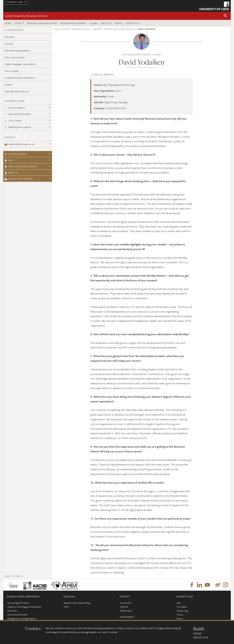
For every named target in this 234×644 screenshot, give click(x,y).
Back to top (13, 576)
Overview (10, 37)
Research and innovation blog (77, 603)
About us (106, 23)
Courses (9, 44)
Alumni (94, 23)
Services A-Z (126, 603)
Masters (97, 29)
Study (18, 23)
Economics (12, 611)
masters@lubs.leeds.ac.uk (19, 144)
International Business (17, 615)
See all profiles (103, 75)
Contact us (132, 23)
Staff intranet (126, 611)
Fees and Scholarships (21, 166)
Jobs (179, 603)
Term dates (182, 607)
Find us (180, 615)
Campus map (182, 611)
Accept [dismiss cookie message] (199, 628)
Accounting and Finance (18, 603)
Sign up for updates (19, 179)
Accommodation (15, 108)
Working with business (73, 23)
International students (18, 114)
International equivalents (17, 50)
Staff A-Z (124, 607)
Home (8, 23)
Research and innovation (42, 23)
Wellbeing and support (18, 127)
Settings (197, 633)
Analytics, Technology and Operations (24, 607)
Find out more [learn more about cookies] (201, 637)
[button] (225, 16)
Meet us (11, 173)
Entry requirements (15, 57)
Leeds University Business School (26, 16)
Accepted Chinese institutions (20, 78)
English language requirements (20, 64)
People (118, 23)
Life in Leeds (13, 120)
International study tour (17, 91)
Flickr (66, 607)
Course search (16, 154)
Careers (9, 84)
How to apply (11, 71)
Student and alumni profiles (119, 29)
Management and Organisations (22, 618)
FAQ (9, 160)
